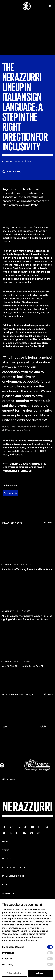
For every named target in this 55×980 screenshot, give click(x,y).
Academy (7, 894)
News (5, 842)
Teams (6, 850)
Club (5, 885)
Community (10, 493)
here (14, 931)
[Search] (50, 6)
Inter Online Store (13, 867)
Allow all (40, 973)
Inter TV (7, 859)
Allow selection (15, 973)
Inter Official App (12, 876)
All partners (9, 779)
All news (48, 522)
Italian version (10, 485)
